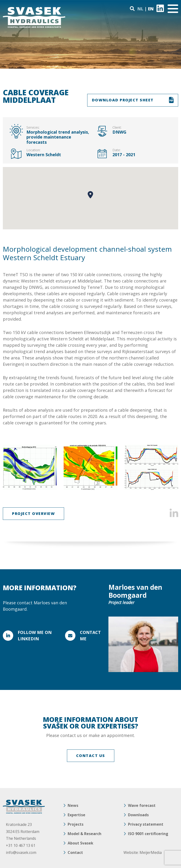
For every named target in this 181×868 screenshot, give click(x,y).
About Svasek (80, 843)
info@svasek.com (21, 852)
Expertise (76, 815)
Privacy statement (146, 824)
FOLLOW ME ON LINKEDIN (35, 635)
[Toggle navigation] (173, 9)
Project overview (33, 514)
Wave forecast (142, 805)
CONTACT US (91, 756)
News (73, 805)
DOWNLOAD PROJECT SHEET (123, 100)
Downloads (138, 815)
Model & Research (84, 834)
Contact (75, 852)
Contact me (90, 635)
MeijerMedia (151, 852)
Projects (76, 824)
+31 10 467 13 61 (21, 845)
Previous (9, 467)
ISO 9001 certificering (148, 834)
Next (172, 467)
